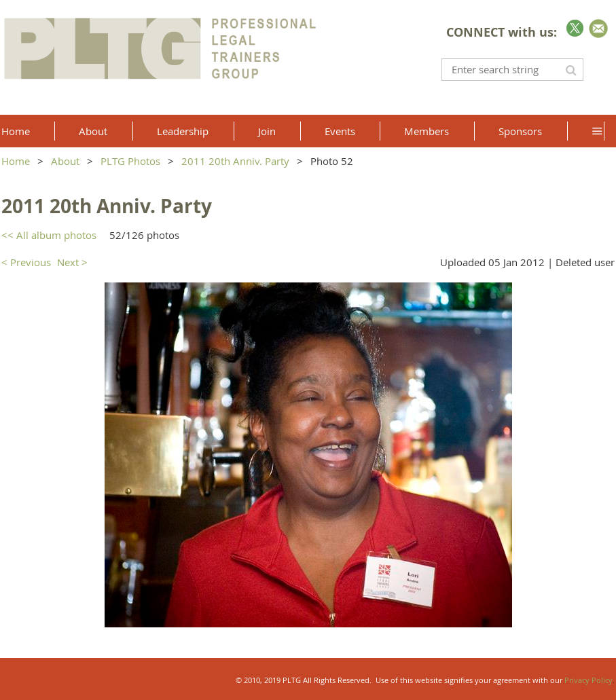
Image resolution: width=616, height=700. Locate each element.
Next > (72, 262)
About (65, 161)
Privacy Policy (588, 680)
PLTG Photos (130, 161)
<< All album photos (49, 235)
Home (16, 161)
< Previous (26, 262)
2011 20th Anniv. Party (235, 161)
